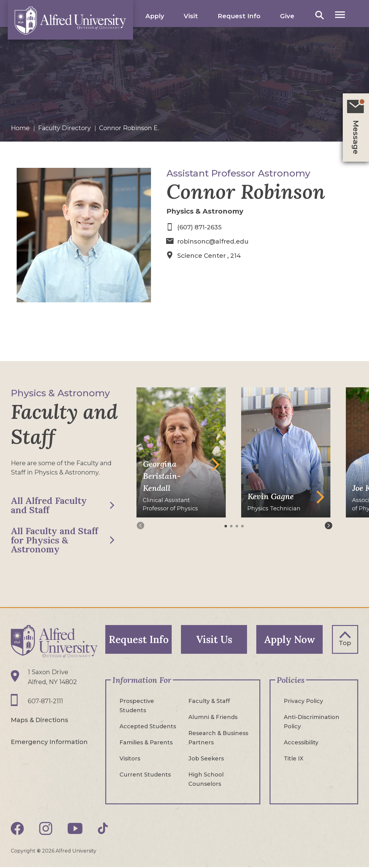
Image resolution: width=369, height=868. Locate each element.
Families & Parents (146, 743)
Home (20, 128)
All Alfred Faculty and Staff (49, 505)
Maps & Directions (40, 721)
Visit (191, 16)
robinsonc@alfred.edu (213, 241)
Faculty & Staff (209, 702)
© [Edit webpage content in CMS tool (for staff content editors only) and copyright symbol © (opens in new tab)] (39, 852)
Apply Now (289, 640)
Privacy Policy (303, 702)
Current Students (145, 776)
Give (287, 16)
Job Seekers (206, 759)
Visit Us (214, 640)
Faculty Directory (64, 128)
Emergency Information (49, 742)
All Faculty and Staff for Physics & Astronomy (55, 541)
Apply (155, 16)
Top (345, 644)
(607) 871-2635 (199, 227)
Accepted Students (148, 727)
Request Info (239, 16)
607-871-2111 (45, 702)
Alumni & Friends (213, 718)
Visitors (130, 759)
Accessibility (301, 743)
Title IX (294, 759)
